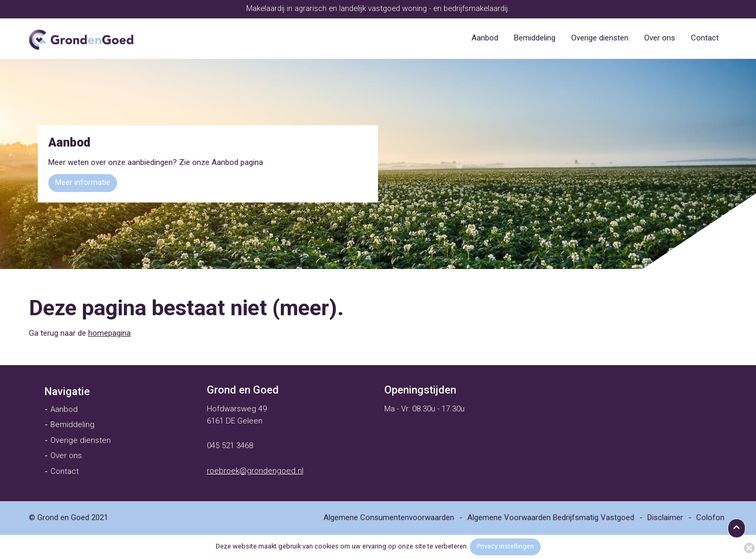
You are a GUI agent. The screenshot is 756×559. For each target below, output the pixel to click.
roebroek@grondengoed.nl (255, 471)
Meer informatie (83, 183)
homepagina (109, 333)
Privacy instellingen (505, 546)
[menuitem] (485, 38)
